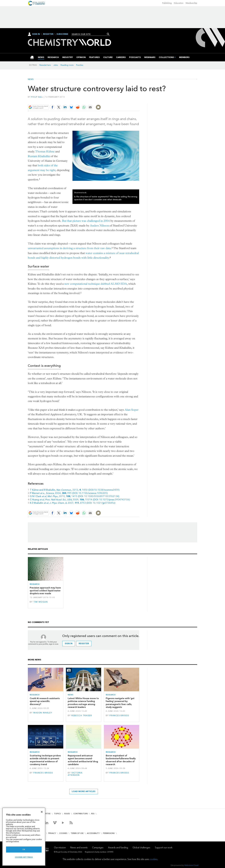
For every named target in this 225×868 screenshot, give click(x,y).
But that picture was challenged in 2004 (86, 221)
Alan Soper (132, 410)
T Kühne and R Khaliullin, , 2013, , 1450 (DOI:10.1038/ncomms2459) (75, 490)
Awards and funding (118, 848)
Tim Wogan (41, 602)
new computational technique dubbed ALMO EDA (96, 284)
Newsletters (45, 65)
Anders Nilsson (99, 226)
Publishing (167, 3)
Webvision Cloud (191, 865)
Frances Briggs (119, 716)
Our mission (60, 848)
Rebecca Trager (82, 716)
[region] (24, 837)
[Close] (42, 812)
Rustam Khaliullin (39, 156)
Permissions (109, 833)
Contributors (81, 814)
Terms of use (77, 833)
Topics (57, 814)
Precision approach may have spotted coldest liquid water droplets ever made (45, 591)
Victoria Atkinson (75, 774)
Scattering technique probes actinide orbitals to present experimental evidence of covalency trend (45, 760)
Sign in (69, 644)
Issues (67, 814)
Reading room (67, 65)
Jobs (56, 65)
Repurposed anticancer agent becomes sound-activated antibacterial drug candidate (83, 760)
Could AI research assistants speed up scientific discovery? (45, 701)
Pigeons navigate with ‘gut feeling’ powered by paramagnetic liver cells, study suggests (120, 703)
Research (35, 584)
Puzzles (80, 65)
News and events (79, 848)
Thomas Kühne (45, 151)
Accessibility (93, 833)
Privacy (52, 833)
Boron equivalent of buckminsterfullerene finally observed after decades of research (121, 760)
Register (48, 34)
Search (108, 34)
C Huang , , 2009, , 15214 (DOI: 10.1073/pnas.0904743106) (80, 500)
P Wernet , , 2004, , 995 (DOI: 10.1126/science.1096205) (69, 493)
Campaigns (98, 848)
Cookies (63, 833)
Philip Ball (37, 97)
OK (24, 849)
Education (179, 3)
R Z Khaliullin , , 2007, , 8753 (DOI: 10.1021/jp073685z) (73, 503)
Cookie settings (24, 857)
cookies (154, 859)
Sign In (36, 34)
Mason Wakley (43, 713)
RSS (93, 814)
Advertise (46, 814)
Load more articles (84, 791)
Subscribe (62, 34)
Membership (191, 3)
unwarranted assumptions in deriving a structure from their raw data (69, 248)
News (31, 79)
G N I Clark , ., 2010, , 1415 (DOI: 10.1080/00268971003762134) (75, 496)
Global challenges (141, 848)
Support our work (164, 848)
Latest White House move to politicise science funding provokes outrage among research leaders (83, 703)
